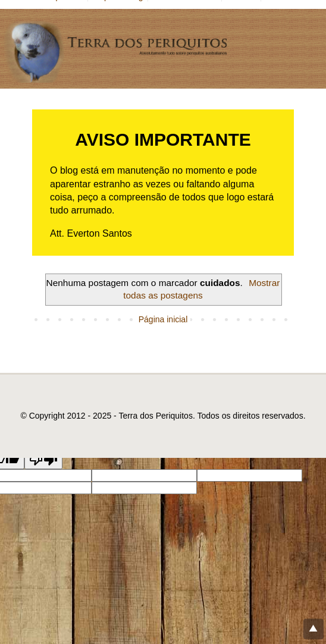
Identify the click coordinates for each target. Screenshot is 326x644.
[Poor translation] (43, 459)
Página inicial (163, 319)
